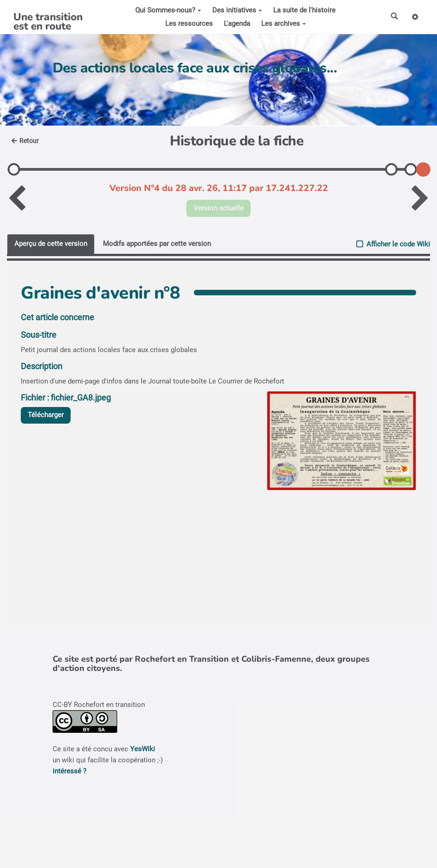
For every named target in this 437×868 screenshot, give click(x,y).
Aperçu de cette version (51, 244)
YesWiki (143, 749)
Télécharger (46, 415)
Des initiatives (237, 10)
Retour (25, 141)
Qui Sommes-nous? (168, 10)
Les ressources (189, 24)
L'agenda (237, 24)
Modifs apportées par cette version (157, 244)
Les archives (284, 24)
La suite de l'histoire (304, 10)
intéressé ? (69, 771)
